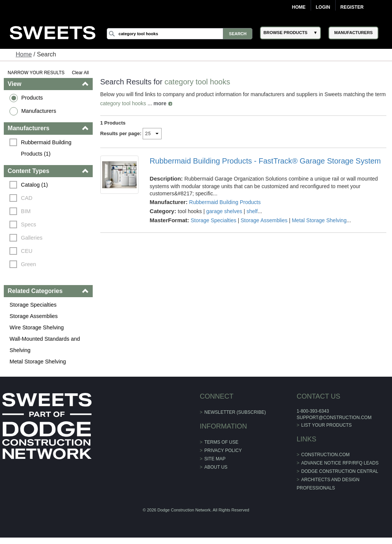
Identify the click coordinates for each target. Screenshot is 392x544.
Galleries (32, 238)
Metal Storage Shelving (38, 362)
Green (28, 264)
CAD (26, 198)
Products (32, 98)
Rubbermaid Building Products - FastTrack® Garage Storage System (265, 161)
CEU (26, 251)
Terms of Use (221, 442)
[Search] (180, 34)
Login (323, 7)
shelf (252, 211)
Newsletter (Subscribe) (235, 412)
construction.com (325, 455)
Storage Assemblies (33, 316)
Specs (28, 224)
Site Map (215, 459)
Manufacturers (39, 111)
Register (352, 7)
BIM (26, 211)
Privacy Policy (223, 450)
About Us (216, 467)
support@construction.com (334, 418)
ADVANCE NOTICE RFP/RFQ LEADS (340, 463)
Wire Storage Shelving (37, 327)
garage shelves (224, 211)
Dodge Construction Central (340, 471)
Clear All (80, 73)
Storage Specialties (33, 305)
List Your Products (327, 425)
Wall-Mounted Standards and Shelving (45, 344)
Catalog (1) (34, 185)
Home (299, 7)
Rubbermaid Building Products (225, 202)
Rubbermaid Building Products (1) (47, 148)
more (160, 103)
